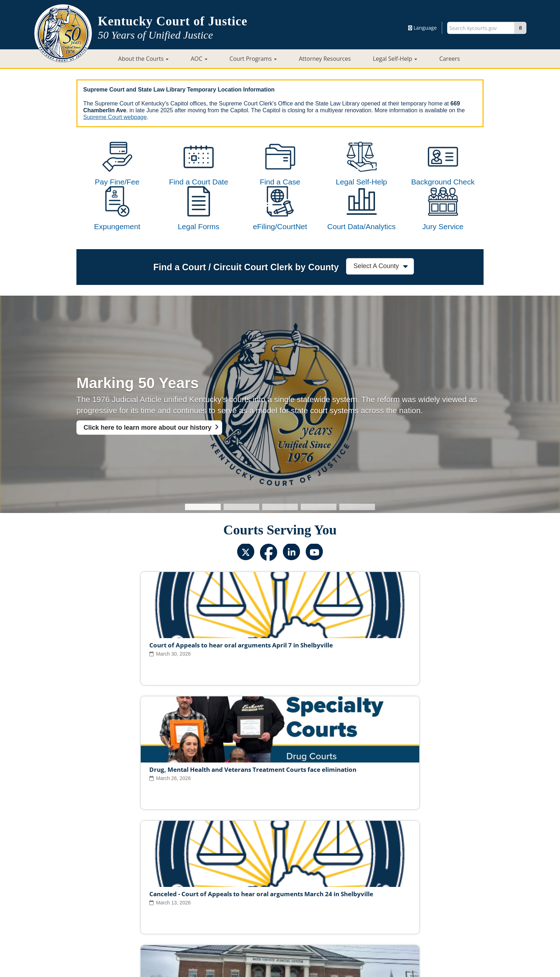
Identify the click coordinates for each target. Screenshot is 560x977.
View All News (108, 857)
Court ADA (202, 911)
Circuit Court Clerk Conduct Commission (380, 888)
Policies (261, 911)
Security (288, 911)
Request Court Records (315, 899)
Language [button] (422, 28)
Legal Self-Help (395, 59)
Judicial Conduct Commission (288, 888)
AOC (199, 59)
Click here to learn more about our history (147, 456)
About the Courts (143, 59)
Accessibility (354, 911)
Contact (280, 951)
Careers (450, 59)
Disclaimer (319, 911)
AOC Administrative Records (384, 899)
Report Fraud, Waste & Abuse (244, 899)
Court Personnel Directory (171, 899)
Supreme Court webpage (115, 117)
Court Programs (253, 59)
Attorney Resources (325, 59)
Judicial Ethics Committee (214, 888)
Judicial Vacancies (153, 888)
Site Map (233, 911)
